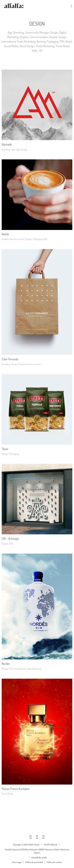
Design (54, 32)
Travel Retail (62, 46)
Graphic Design (58, 37)
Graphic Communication (34, 37)
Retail (69, 41)
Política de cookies (54, 862)
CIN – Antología (10, 539)
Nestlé (5, 234)
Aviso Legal (17, 862)
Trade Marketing (45, 46)
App (10, 32)
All (41, 51)
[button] (71, 6)
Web (34, 51)
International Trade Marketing (18, 41)
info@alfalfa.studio (39, 857)
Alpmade (7, 144)
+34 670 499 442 (50, 845)
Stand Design (27, 46)
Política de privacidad (34, 862)
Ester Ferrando (10, 359)
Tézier (5, 449)
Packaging (53, 41)
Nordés (6, 664)
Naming (41, 41)
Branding (19, 32)
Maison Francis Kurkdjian (16, 789)
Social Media (11, 46)
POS (62, 41)
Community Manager (37, 32)
